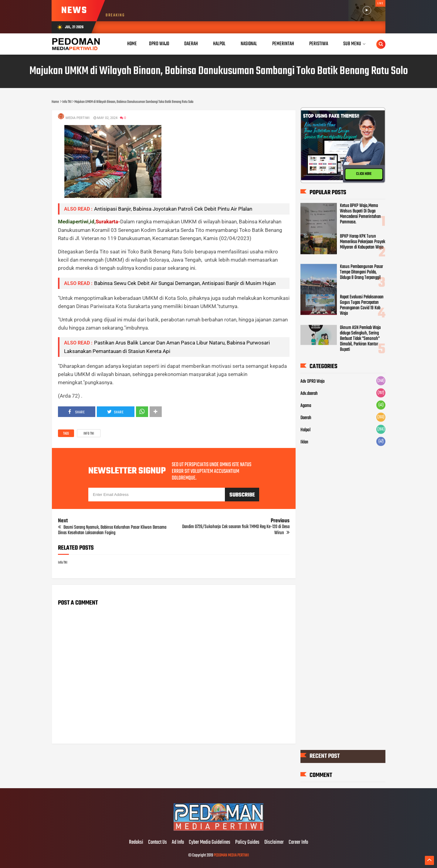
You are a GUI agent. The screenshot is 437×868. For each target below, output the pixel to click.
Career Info (298, 843)
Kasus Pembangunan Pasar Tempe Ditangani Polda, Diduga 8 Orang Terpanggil (361, 272)
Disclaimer (274, 843)
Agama (306, 406)
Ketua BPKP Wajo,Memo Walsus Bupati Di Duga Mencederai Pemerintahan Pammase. (360, 214)
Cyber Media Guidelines (210, 843)
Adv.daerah (309, 394)
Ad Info (178, 843)
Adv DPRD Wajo (313, 381)
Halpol (305, 430)
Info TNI (89, 434)
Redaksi (136, 843)
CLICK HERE (364, 174)
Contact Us (158, 843)
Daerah (306, 418)
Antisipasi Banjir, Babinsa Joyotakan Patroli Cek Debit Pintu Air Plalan (173, 209)
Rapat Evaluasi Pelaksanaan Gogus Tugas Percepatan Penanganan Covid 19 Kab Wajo (362, 305)
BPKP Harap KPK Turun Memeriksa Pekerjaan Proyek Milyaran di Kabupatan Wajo (362, 242)
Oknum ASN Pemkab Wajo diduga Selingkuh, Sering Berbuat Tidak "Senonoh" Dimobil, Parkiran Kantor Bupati (360, 339)
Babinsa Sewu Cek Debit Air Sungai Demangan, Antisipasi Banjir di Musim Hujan (185, 283)
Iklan (304, 442)
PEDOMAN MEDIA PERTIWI (231, 855)
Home (132, 44)
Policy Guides (247, 843)
